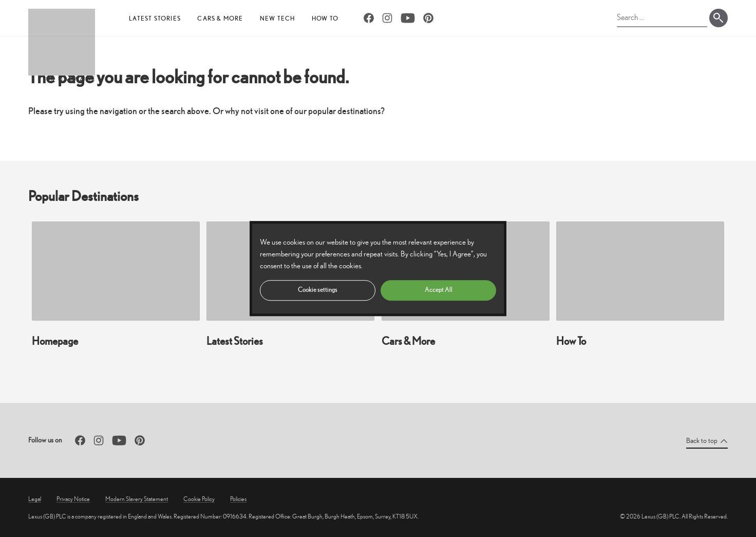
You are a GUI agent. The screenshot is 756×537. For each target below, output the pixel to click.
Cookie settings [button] (318, 290)
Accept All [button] (439, 290)
